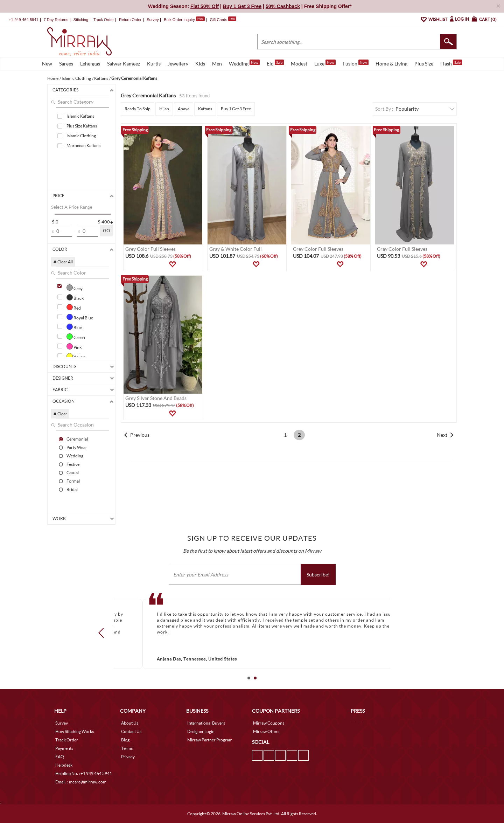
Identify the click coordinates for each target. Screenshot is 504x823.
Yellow (76, 356)
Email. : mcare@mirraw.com (81, 782)
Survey (153, 20)
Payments (64, 748)
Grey (75, 288)
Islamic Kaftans (80, 116)
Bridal (72, 489)
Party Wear (77, 447)
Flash (451, 63)
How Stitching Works (75, 731)
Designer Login (201, 731)
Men (217, 64)
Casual (73, 472)
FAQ (60, 757)
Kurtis (154, 64)
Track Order (104, 20)
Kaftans (205, 109)
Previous (140, 435)
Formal (73, 481)
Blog (125, 740)
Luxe (325, 63)
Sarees (66, 64)
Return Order (130, 20)
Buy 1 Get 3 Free (236, 109)
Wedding (244, 63)
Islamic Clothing (81, 136)
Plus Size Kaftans (82, 126)
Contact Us (131, 731)
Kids (200, 64)
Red (74, 307)
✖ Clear (60, 414)
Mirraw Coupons (269, 723)
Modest (299, 64)
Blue (74, 327)
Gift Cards (223, 20)
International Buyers (206, 723)
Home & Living (391, 64)
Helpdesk (64, 765)
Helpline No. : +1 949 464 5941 (84, 773)
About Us (130, 723)
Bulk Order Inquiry (179, 20)
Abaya (184, 109)
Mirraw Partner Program (210, 740)
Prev (103, 632)
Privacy (128, 757)
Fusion (356, 63)
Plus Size (424, 64)
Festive (73, 464)
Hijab (164, 109)
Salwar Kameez (124, 64)
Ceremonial (77, 439)
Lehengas (90, 64)
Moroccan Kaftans (83, 146)
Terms (127, 748)
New (47, 64)
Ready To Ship (138, 109)
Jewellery (178, 64)
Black (75, 297)
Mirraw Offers (266, 731)
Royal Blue (80, 317)
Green (76, 337)
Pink (74, 346)
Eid (275, 63)
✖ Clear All (63, 262)
